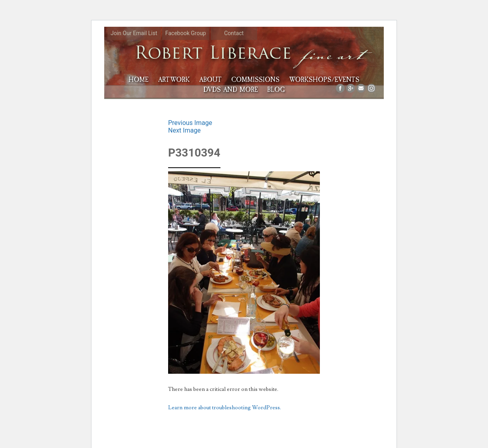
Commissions (255, 80)
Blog (276, 90)
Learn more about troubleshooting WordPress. (225, 408)
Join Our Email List (134, 33)
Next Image (184, 130)
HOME (139, 80)
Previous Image (190, 123)
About (210, 80)
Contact (234, 33)
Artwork (174, 80)
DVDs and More (231, 90)
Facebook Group (186, 33)
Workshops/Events (324, 80)
